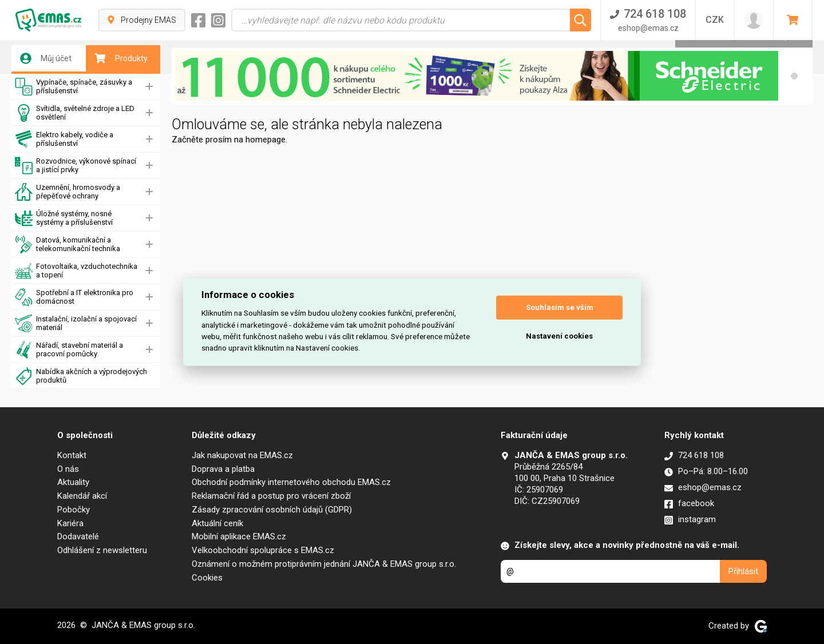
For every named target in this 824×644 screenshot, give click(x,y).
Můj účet (46, 58)
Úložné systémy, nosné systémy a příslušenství (64, 218)
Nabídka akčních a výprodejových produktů (81, 376)
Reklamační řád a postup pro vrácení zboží (271, 496)
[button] (794, 76)
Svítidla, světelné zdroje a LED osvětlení (75, 113)
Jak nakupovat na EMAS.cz (242, 455)
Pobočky (74, 510)
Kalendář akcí (82, 496)
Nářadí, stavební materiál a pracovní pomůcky (69, 350)
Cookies (207, 578)
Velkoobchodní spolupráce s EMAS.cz (263, 550)
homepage (266, 140)
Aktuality (73, 482)
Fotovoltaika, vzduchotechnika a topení (76, 271)
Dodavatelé (78, 536)
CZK (715, 20)
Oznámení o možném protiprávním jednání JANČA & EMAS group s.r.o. (324, 564)
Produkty (121, 58)
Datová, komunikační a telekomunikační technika (68, 245)
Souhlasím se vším (560, 307)
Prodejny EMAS (142, 20)
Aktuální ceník (217, 523)
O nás (68, 469)
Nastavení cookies (559, 336)
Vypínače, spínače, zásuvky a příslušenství (74, 87)
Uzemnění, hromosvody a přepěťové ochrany (68, 192)
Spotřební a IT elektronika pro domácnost (74, 297)
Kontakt (72, 455)
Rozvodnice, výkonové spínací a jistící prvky (76, 166)
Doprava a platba (223, 469)
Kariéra (70, 523)
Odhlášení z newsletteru (102, 550)
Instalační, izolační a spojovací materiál (76, 323)
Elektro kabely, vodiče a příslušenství (64, 139)
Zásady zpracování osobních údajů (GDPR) (272, 510)
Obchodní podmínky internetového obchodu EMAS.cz (291, 482)
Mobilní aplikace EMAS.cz (239, 536)
